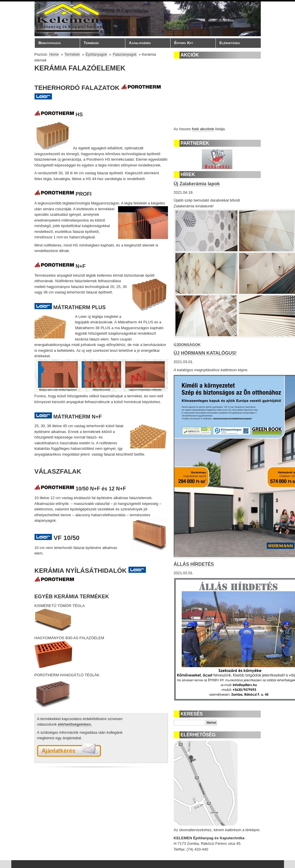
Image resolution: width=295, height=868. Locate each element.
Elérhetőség (230, 43)
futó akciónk (203, 129)
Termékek (101, 43)
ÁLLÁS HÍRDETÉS (194, 564)
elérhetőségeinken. (75, 724)
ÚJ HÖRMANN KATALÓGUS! (205, 353)
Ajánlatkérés (140, 43)
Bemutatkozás (56, 43)
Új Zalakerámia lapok (197, 184)
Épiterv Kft (191, 43)
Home (54, 55)
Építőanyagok (96, 55)
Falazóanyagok (125, 55)
